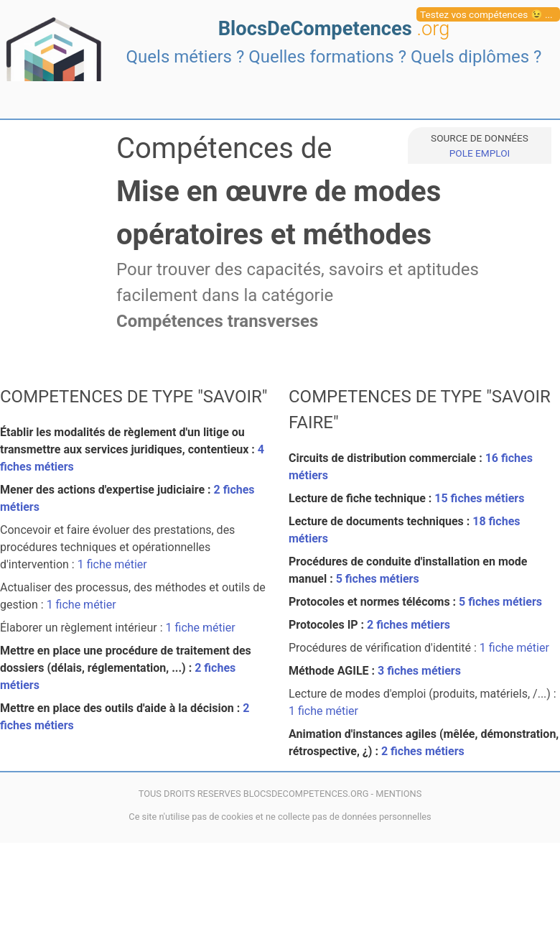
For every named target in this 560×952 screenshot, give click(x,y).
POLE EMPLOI (480, 153)
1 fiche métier (112, 564)
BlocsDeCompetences (334, 29)
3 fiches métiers (419, 671)
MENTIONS (398, 794)
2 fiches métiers (409, 625)
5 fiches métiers (378, 579)
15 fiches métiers (479, 498)
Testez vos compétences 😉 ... (486, 14)
